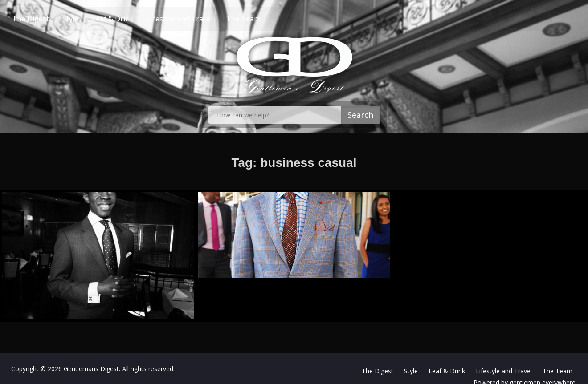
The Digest (47, 19)
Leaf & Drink (130, 19)
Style (87, 19)
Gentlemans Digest (91, 369)
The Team (260, 19)
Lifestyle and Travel (197, 19)
